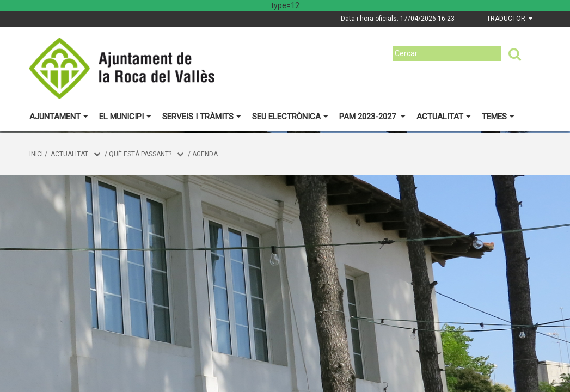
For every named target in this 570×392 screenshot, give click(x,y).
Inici (36, 154)
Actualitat (444, 117)
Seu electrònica (290, 117)
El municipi (125, 117)
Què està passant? (140, 154)
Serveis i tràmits (202, 117)
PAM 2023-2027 (372, 117)
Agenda (205, 154)
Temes (498, 117)
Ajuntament (59, 117)
